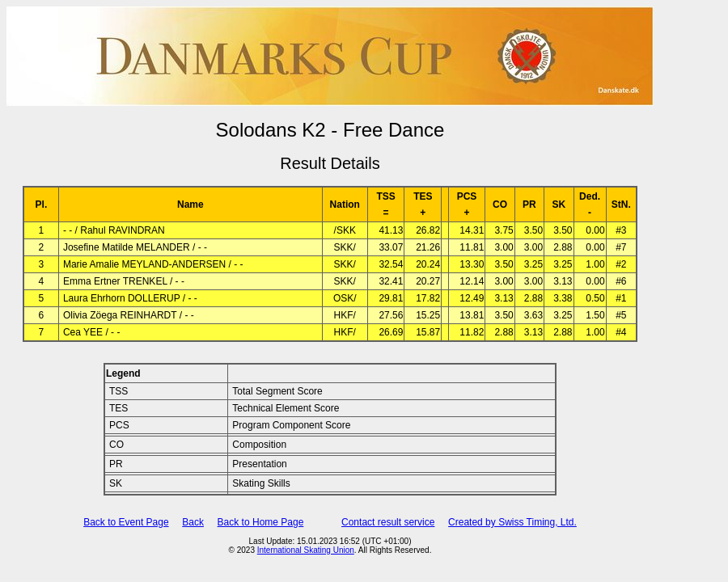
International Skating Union (306, 550)
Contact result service (388, 522)
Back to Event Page (126, 522)
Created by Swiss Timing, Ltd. (512, 522)
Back (193, 522)
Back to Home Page (261, 522)
